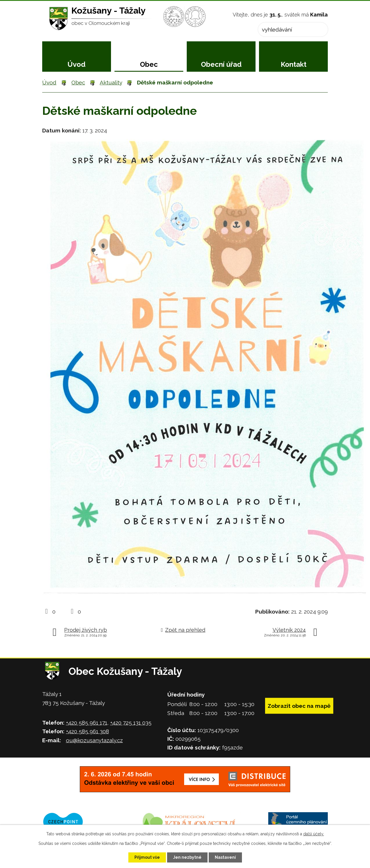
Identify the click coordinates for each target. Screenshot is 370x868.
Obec (149, 64)
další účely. (314, 834)
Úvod (76, 64)
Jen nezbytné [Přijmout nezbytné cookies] (187, 857)
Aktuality (111, 82)
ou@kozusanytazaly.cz (94, 740)
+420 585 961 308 (87, 731)
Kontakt (294, 64)
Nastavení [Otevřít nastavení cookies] (225, 857)
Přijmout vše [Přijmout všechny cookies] (147, 857)
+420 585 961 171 (87, 723)
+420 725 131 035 (131, 723)
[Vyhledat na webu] (293, 29)
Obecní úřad (221, 64)
